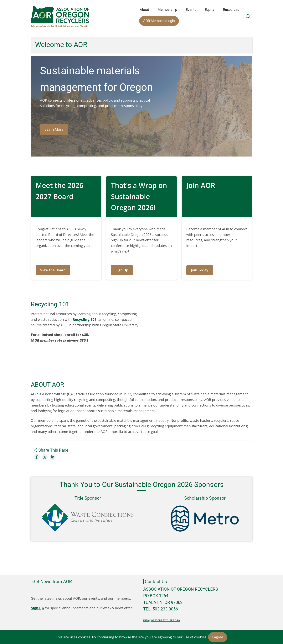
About (144, 10)
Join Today (200, 270)
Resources (231, 10)
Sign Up (122, 270)
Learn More (54, 129)
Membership (167, 10)
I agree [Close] (218, 637)
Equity (210, 10)
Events (191, 10)
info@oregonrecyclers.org (162, 620)
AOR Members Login (159, 21)
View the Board (53, 270)
